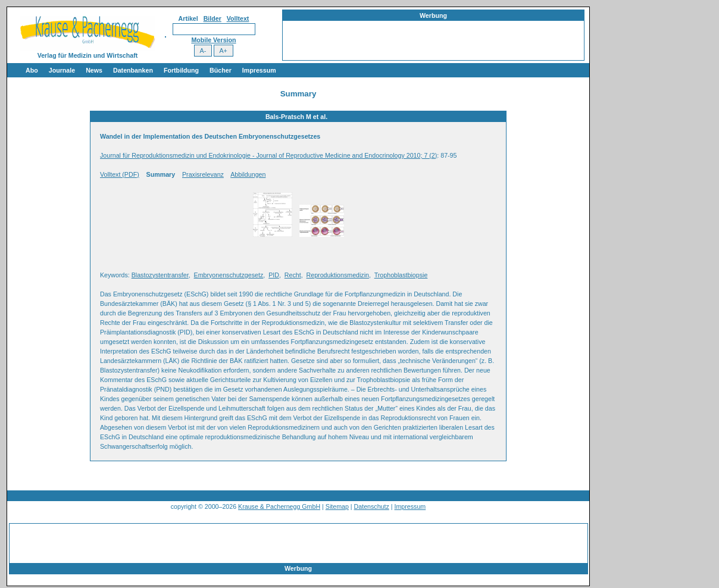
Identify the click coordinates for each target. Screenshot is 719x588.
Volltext (238, 18)
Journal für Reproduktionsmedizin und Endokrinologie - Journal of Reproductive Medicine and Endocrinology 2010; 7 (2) (268, 155)
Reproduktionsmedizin (338, 275)
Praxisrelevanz (203, 174)
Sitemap (337, 506)
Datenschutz (372, 506)
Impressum (259, 70)
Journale (62, 70)
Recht (293, 275)
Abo (32, 70)
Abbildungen (248, 174)
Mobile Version (213, 40)
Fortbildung (181, 70)
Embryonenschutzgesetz (229, 275)
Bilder (212, 18)
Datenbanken (133, 70)
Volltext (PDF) (120, 174)
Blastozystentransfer (160, 275)
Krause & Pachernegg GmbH (279, 506)
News (94, 70)
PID (274, 275)
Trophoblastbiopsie (401, 275)
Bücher (221, 70)
